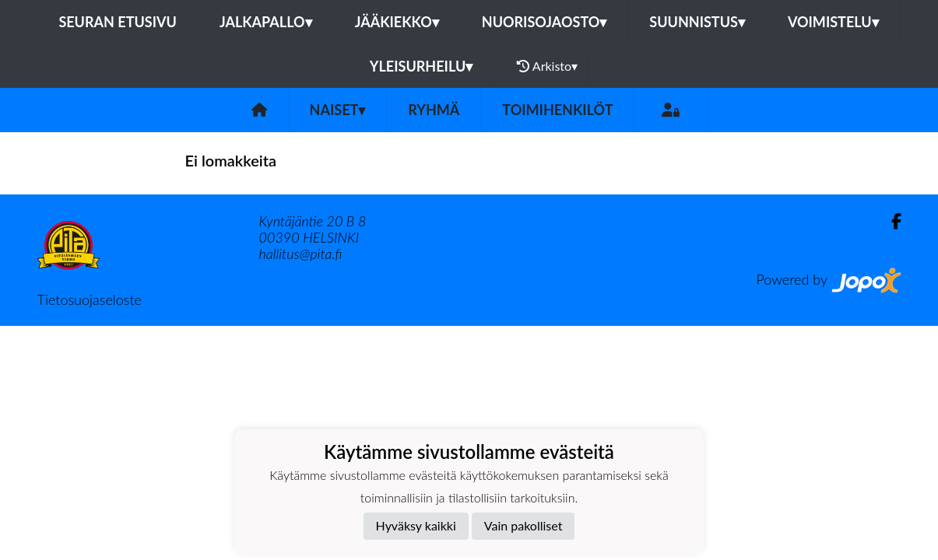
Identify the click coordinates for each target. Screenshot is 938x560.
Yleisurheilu (421, 66)
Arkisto (547, 66)
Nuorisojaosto (545, 22)
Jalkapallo (266, 22)
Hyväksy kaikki (416, 525)
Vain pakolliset (523, 525)
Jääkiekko (397, 22)
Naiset (338, 110)
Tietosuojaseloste (90, 299)
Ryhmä (434, 110)
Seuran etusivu (118, 22)
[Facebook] (890, 221)
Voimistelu (833, 22)
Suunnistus (697, 22)
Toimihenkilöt (557, 110)
